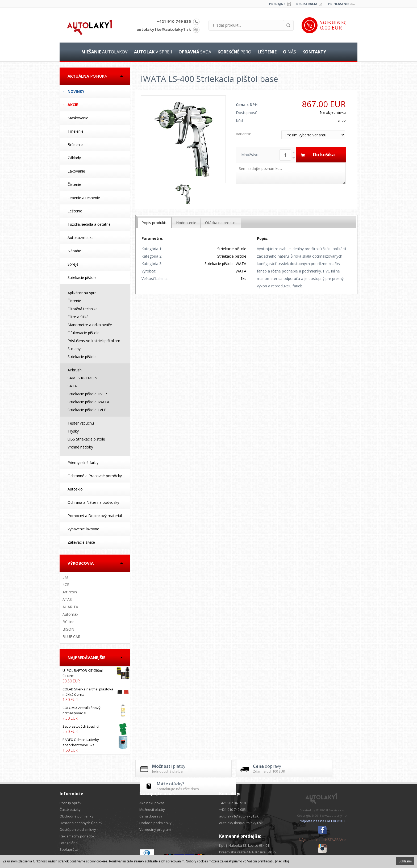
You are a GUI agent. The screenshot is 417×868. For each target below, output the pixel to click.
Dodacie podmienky (155, 823)
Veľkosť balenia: (155, 278)
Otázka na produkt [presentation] (221, 223)
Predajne (277, 4)
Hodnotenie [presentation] (186, 223)
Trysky (73, 431)
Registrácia (307, 4)
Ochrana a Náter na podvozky (93, 502)
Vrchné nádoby (80, 447)
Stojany (74, 349)
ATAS (67, 599)
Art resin (70, 592)
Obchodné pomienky (76, 816)
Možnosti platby (152, 810)
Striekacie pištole (82, 277)
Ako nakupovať (152, 803)
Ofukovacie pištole (84, 333)
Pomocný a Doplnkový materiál (95, 516)
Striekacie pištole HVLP (87, 394)
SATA (72, 386)
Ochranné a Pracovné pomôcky (95, 476)
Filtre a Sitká (78, 317)
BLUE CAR (71, 637)
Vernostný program (155, 829)
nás (289, 52)
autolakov (105, 52)
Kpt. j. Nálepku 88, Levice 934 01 (244, 845)
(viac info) (282, 861)
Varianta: (243, 134)
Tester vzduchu (81, 423)
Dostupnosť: (247, 113)
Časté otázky (70, 810)
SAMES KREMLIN (82, 378)
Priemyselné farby (83, 462)
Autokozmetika (81, 238)
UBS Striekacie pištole (86, 439)
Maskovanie (78, 118)
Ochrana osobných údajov (81, 823)
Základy (74, 158)
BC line (68, 622)
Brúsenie (75, 144)
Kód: (240, 121)
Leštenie (75, 211)
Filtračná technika (83, 309)
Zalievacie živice (81, 542)
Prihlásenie (339, 4)
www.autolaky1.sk (335, 815)
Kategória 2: (152, 256)
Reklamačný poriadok (77, 836)
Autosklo (75, 489)
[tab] (155, 223)
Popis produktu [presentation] (155, 223)
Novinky (76, 91)
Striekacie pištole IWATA (88, 402)
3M (65, 577)
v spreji (153, 52)
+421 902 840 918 (232, 803)
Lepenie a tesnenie (84, 198)
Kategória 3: (152, 264)
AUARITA (70, 607)
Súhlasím (405, 861)
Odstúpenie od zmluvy (78, 829)
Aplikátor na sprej (83, 293)
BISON (68, 629)
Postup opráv (70, 803)
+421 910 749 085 (174, 21)
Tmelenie (76, 131)
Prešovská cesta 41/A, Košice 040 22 (248, 852)
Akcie (73, 105)
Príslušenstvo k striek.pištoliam (94, 341)
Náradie (74, 251)
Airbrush (75, 370)
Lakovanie (76, 171)
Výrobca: (149, 271)
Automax (70, 614)
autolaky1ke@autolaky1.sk (164, 29)
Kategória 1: (152, 249)
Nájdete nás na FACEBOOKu (322, 821)
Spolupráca (69, 849)
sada (195, 52)
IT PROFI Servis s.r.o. (330, 810)
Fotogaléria (69, 843)
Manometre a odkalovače (90, 325)
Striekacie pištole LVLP (87, 410)
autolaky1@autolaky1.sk (239, 816)
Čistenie (74, 184)
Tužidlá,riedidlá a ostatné (89, 224)
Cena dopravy (151, 816)
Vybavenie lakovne (83, 529)
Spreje (73, 264)
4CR (66, 584)
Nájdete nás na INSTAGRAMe (322, 840)
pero (234, 52)
